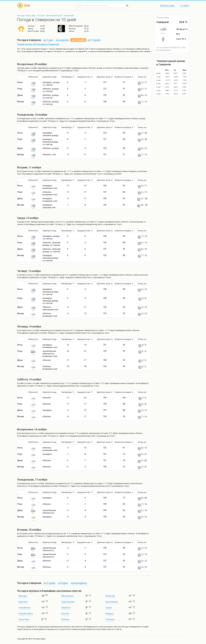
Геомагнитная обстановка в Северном (38, 44)
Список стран (167, 6)
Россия (41, 16)
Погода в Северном (26, 627)
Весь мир (31, 16)
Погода (21, 16)
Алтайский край (54, 16)
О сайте (185, 6)
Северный (69, 16)
